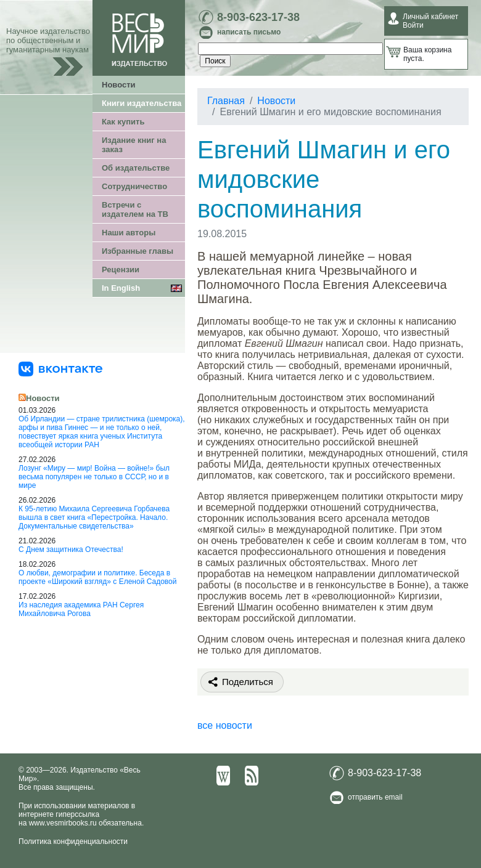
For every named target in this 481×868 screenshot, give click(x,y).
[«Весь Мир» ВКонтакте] (60, 368)
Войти (413, 25)
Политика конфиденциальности (73, 842)
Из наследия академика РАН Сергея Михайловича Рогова (81, 609)
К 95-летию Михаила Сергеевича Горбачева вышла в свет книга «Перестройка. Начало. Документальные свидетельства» (94, 517)
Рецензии (121, 270)
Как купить (123, 122)
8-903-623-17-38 (258, 17)
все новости (225, 725)
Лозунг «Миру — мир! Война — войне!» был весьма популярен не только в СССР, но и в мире (94, 477)
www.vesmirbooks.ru (63, 823)
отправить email (375, 797)
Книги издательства (142, 103)
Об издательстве (136, 168)
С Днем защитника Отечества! (71, 550)
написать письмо (249, 32)
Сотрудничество (134, 186)
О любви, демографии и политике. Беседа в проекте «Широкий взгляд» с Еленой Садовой (97, 577)
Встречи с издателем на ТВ (135, 209)
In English (121, 288)
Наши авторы (129, 233)
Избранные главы (138, 251)
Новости (119, 85)
